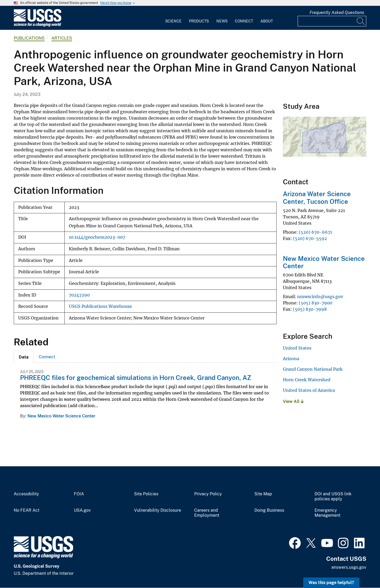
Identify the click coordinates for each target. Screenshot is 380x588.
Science (173, 21)
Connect (244, 21)
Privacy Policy (208, 494)
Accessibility (26, 494)
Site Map (263, 494)
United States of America (309, 390)
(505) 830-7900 (315, 303)
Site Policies (146, 494)
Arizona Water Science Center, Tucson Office (317, 198)
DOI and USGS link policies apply (333, 497)
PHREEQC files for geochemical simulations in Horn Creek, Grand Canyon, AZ (136, 378)
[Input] (332, 21)
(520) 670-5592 (310, 238)
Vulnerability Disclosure (158, 510)
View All (293, 401)
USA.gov (82, 510)
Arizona (291, 359)
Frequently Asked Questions (337, 13)
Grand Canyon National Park (313, 369)
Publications (29, 38)
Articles (62, 38)
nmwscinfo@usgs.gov (320, 297)
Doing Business (269, 510)
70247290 (79, 295)
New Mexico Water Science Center (61, 416)
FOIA (79, 494)
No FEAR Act (27, 510)
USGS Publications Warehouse (100, 306)
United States (297, 348)
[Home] (37, 25)
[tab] (24, 357)
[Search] (361, 21)
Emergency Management (327, 513)
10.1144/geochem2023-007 (97, 237)
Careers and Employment (207, 513)
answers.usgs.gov (349, 567)
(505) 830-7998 (310, 309)
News (222, 21)
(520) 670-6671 (315, 232)
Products (199, 21)
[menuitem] (173, 18)
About (267, 21)
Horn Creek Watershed (307, 380)
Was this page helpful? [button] (331, 583)
